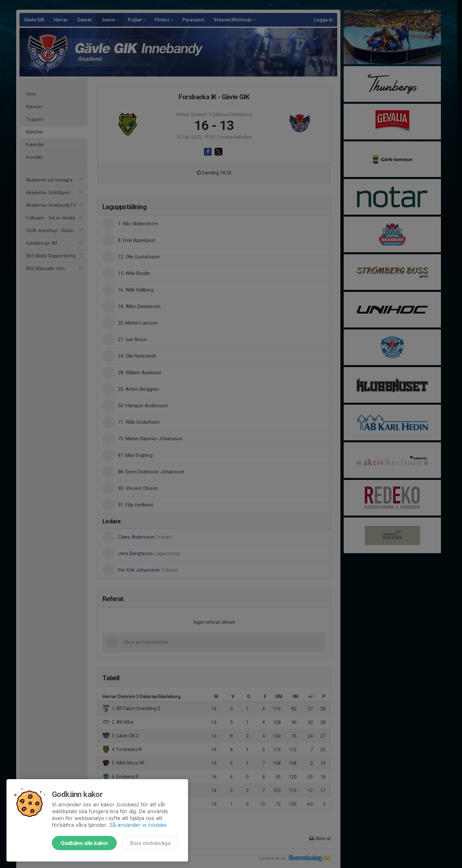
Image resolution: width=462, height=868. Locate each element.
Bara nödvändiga (150, 843)
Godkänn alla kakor (84, 843)
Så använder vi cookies (138, 825)
